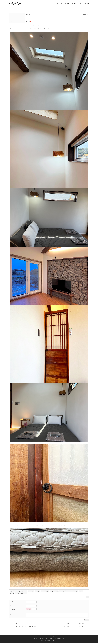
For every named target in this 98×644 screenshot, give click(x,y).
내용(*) (11, 616)
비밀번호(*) (12, 606)
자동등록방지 (12, 611)
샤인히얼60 (46, 642)
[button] (28, 22)
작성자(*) (12, 603)
